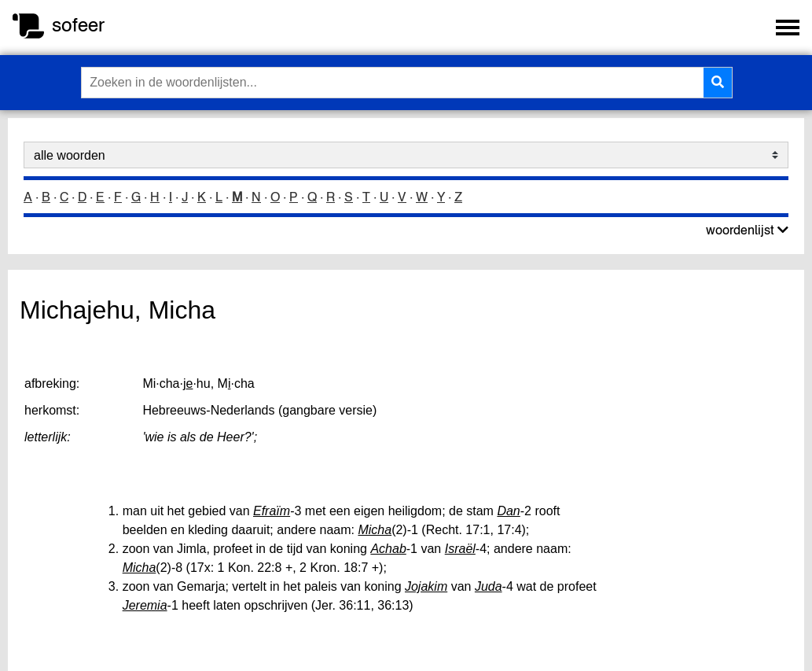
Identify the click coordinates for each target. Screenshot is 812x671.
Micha (375, 530)
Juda (489, 586)
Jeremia (145, 605)
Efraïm (272, 511)
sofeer (78, 25)
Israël (460, 549)
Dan (508, 511)
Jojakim (426, 586)
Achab (388, 549)
